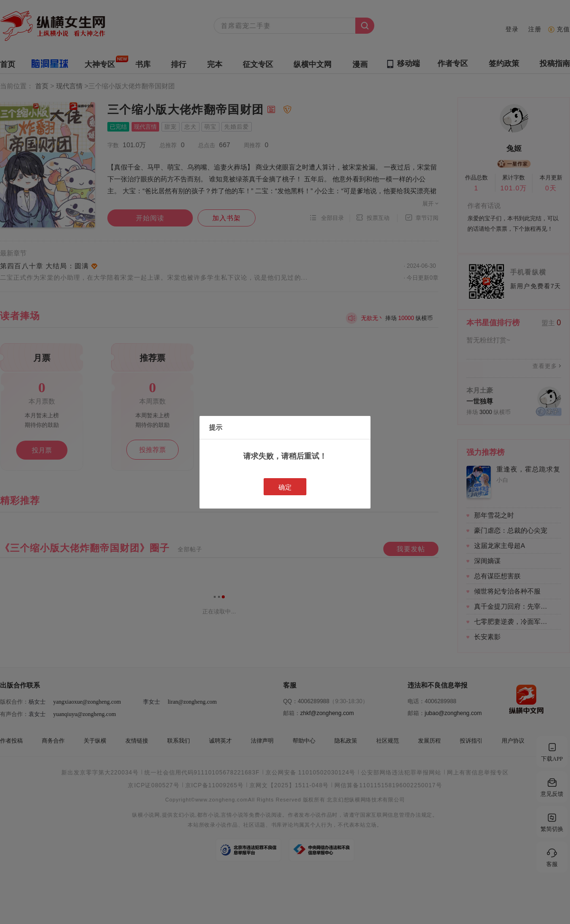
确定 (285, 487)
